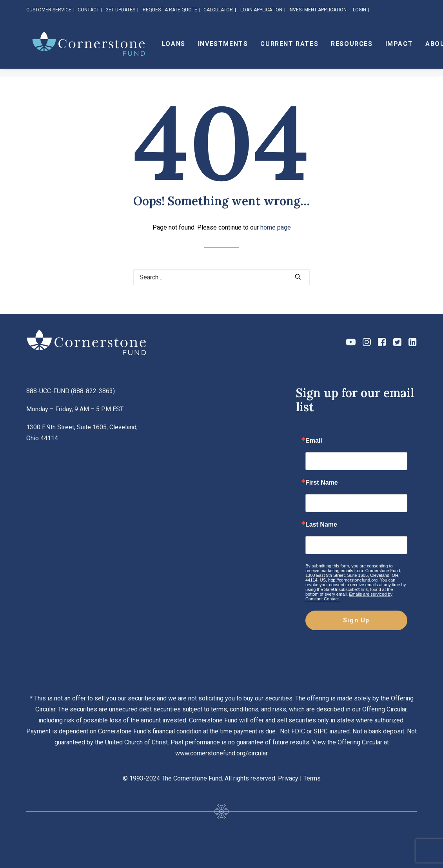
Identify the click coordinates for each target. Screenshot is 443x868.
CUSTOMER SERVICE (49, 10)
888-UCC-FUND (48, 391)
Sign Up (356, 620)
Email (314, 441)
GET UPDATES (120, 10)
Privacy (288, 778)
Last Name (321, 525)
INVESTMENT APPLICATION (318, 10)
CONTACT (88, 10)
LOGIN (359, 10)
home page (276, 227)
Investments (243, 48)
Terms (312, 778)
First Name (322, 483)
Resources (372, 48)
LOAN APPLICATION (261, 10)
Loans (194, 48)
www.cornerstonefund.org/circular (221, 753)
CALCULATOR (218, 10)
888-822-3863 (93, 391)
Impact (420, 48)
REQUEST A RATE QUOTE (170, 10)
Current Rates (310, 48)
